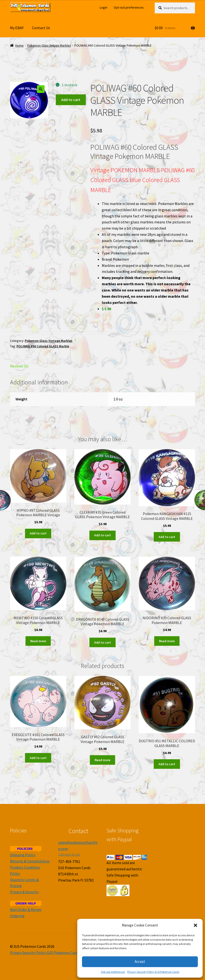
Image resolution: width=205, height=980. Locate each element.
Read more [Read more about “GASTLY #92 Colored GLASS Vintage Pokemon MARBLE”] (102, 760)
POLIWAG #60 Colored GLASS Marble (43, 346)
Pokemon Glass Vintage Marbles (49, 46)
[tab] (38, 366)
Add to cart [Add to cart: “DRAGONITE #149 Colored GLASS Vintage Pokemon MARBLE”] (102, 642)
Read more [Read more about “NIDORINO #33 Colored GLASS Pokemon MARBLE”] (167, 641)
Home (19, 46)
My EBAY (17, 28)
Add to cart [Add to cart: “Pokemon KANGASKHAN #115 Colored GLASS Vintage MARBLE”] (167, 537)
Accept (140, 961)
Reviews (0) (19, 366)
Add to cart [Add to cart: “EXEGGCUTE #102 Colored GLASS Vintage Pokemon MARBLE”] (38, 758)
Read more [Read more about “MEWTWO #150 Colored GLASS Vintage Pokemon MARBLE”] (38, 641)
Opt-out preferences (113, 972)
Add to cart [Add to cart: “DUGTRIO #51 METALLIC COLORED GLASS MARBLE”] (167, 764)
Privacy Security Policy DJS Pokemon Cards (153, 972)
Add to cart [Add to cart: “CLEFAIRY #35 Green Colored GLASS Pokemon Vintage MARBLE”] (102, 535)
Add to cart (71, 100)
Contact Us (41, 28)
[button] (195, 925)
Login (103, 7)
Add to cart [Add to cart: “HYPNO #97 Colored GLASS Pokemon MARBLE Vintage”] (38, 533)
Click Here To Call (69, 854)
